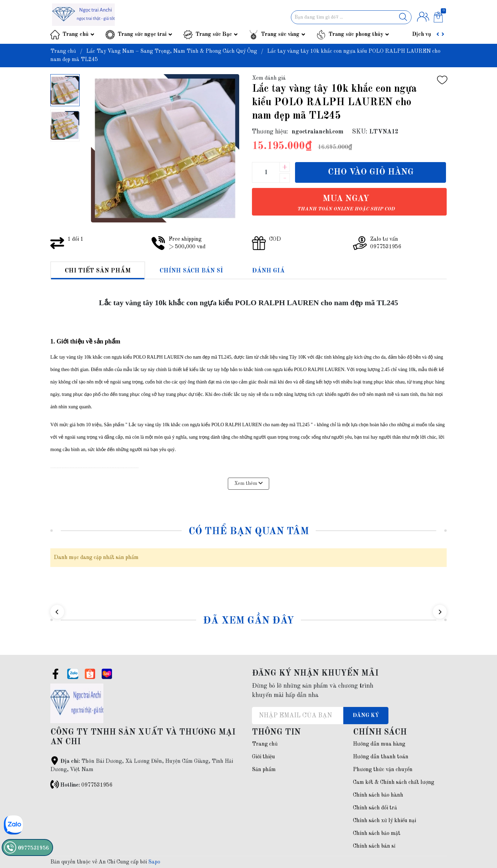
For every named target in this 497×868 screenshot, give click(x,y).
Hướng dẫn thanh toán (381, 757)
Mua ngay (346, 203)
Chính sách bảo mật (377, 834)
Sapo (154, 862)
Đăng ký (366, 716)
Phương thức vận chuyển (383, 770)
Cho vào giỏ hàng (371, 172)
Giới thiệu (263, 757)
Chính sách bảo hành (378, 795)
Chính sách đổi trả (375, 808)
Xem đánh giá (269, 78)
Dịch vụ (422, 34)
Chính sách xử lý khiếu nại (384, 821)
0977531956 (97, 785)
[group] (165, 148)
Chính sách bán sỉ (374, 846)
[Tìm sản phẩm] (351, 17)
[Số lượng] (266, 172)
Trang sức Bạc (214, 34)
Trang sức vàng (280, 34)
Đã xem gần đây (248, 621)
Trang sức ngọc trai (142, 34)
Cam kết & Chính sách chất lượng (394, 782)
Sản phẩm (264, 770)
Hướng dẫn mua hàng (379, 744)
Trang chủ (75, 34)
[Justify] (403, 17)
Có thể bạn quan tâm (249, 532)
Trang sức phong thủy (356, 34)
